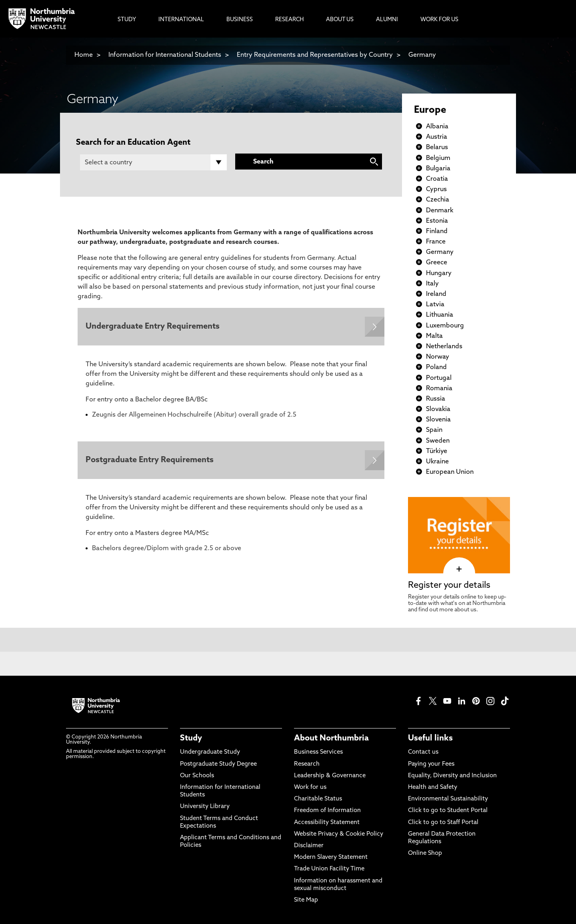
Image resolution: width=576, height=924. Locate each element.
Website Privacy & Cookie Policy (339, 834)
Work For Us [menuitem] (439, 20)
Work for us (310, 787)
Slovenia (438, 420)
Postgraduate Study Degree (218, 764)
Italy (432, 284)
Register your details (449, 586)
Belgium (438, 158)
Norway (438, 357)
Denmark (440, 211)
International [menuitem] (181, 20)
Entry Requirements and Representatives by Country (315, 55)
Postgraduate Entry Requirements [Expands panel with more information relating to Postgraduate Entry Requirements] (150, 460)
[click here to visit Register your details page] (459, 569)
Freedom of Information (327, 811)
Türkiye (437, 451)
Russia (436, 399)
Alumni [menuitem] (387, 20)
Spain (434, 430)
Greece (437, 263)
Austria (437, 137)
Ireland (436, 294)
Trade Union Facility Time (329, 869)
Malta (434, 336)
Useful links (430, 738)
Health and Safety (433, 787)
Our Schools (197, 776)
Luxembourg (445, 326)
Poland (436, 367)
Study (191, 738)
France (436, 242)
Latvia (435, 305)
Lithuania (440, 315)
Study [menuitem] (127, 20)
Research (307, 764)
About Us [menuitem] (340, 20)
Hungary (439, 273)
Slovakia (438, 409)
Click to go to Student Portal (448, 811)
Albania (437, 127)
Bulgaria (438, 169)
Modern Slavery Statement (331, 857)
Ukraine (437, 462)
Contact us (423, 752)
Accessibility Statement (327, 823)
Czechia (438, 200)
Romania (439, 389)
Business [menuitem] (240, 20)
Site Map (306, 900)
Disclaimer (309, 846)
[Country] (153, 162)
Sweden (438, 441)
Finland (437, 231)
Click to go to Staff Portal (443, 823)
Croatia (437, 179)
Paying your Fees (431, 764)
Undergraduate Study (210, 752)
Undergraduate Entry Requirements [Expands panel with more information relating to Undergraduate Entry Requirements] (153, 327)
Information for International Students (165, 55)
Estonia (437, 221)
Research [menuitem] (289, 20)
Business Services (318, 752)
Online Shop (425, 853)
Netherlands (444, 347)
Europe (430, 110)
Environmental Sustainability (448, 799)
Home (84, 55)
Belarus (437, 148)
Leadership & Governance (330, 776)
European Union (450, 472)
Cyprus (436, 190)
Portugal (439, 378)
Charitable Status (318, 799)
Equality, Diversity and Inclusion (452, 776)
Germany (422, 55)
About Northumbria (331, 738)
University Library (205, 807)
